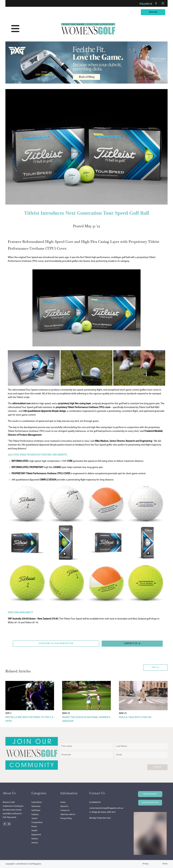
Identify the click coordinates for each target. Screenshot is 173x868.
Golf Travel (36, 811)
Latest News (37, 802)
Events (34, 827)
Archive (35, 843)
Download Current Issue (148, 801)
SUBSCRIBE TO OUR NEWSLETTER (30, 642)
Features (35, 815)
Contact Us (65, 811)
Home (63, 802)
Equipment (36, 835)
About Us (64, 806)
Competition (37, 823)
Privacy (146, 864)
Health (34, 831)
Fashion (35, 839)
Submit (157, 767)
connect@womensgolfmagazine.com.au (106, 808)
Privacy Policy (66, 819)
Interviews (36, 806)
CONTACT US (108, 642)
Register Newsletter (146, 793)
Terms (165, 864)
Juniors (35, 819)
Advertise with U (67, 815)
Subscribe (160, 11)
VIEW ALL (163, 666)
